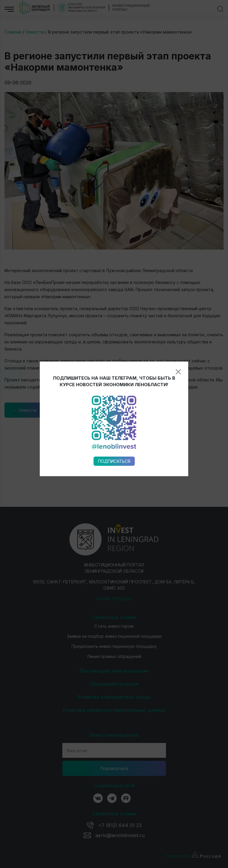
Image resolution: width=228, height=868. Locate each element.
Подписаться (114, 338)
